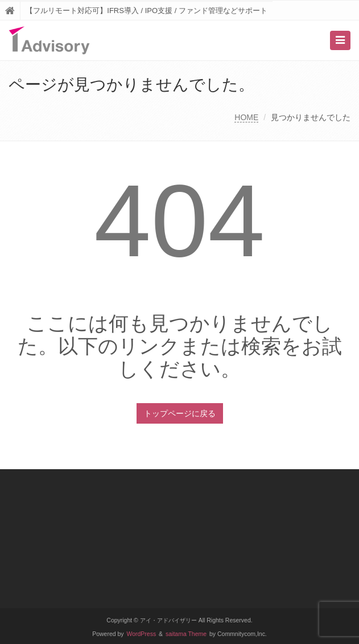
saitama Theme (186, 634)
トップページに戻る (180, 413)
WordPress (142, 634)
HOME (246, 117)
